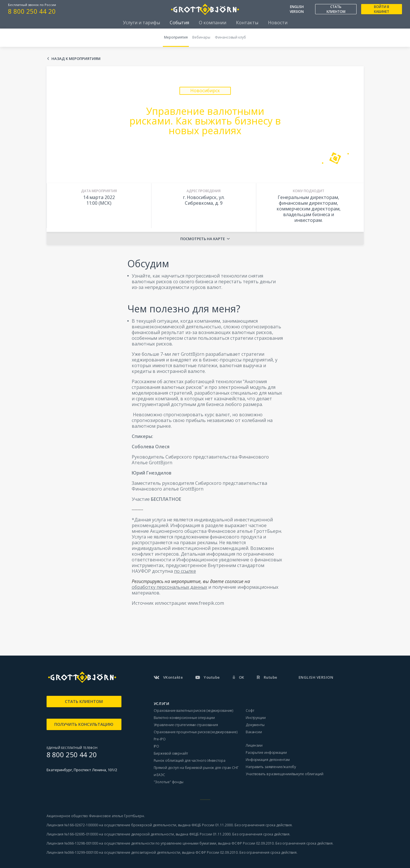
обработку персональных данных (169, 587)
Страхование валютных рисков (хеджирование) (194, 711)
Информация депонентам (268, 760)
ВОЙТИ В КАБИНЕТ (382, 9)
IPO (157, 746)
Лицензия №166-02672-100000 (73, 825)
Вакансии (254, 732)
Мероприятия (176, 37)
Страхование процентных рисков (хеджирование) (196, 732)
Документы (255, 725)
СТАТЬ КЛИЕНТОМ (336, 9)
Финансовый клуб (230, 37)
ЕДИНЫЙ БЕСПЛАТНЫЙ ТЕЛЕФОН (72, 748)
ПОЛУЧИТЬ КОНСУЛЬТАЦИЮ (84, 724)
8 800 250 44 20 (32, 11)
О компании (213, 23)
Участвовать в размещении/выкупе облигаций (285, 774)
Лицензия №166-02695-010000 (72, 834)
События (179, 23)
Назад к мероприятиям (76, 59)
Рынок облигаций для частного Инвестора (190, 760)
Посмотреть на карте (203, 239)
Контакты (247, 23)
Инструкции (256, 718)
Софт (250, 711)
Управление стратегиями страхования (186, 725)
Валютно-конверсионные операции (184, 718)
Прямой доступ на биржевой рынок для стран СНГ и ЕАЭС (196, 771)
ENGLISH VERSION (297, 9)
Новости (278, 23)
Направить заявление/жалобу (271, 767)
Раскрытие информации (266, 753)
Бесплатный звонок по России (32, 5)
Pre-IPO (160, 739)
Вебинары (201, 37)
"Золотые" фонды (169, 782)
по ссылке (185, 571)
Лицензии (254, 745)
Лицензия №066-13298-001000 (72, 843)
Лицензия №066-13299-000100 (72, 852)
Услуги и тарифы (141, 23)
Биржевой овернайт (171, 753)
